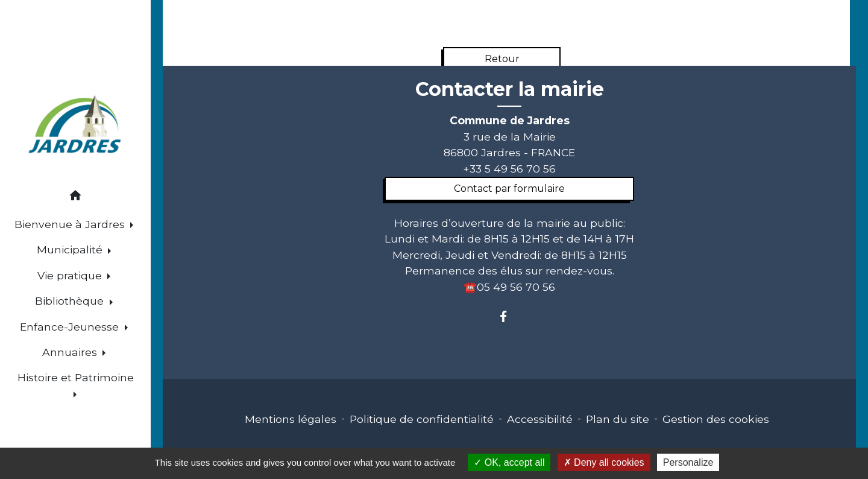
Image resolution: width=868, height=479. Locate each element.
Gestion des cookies (716, 419)
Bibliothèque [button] (71, 301)
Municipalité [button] (71, 249)
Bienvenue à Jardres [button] (71, 224)
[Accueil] (76, 126)
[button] (75, 198)
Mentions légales (291, 419)
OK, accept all (509, 462)
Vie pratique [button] (71, 275)
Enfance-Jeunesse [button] (71, 327)
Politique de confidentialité (422, 419)
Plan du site (618, 419)
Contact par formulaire (509, 189)
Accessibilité (540, 419)
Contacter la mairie (510, 89)
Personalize (688, 462)
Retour (502, 59)
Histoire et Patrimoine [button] (76, 377)
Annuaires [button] (71, 352)
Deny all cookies (604, 462)
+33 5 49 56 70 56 (509, 169)
